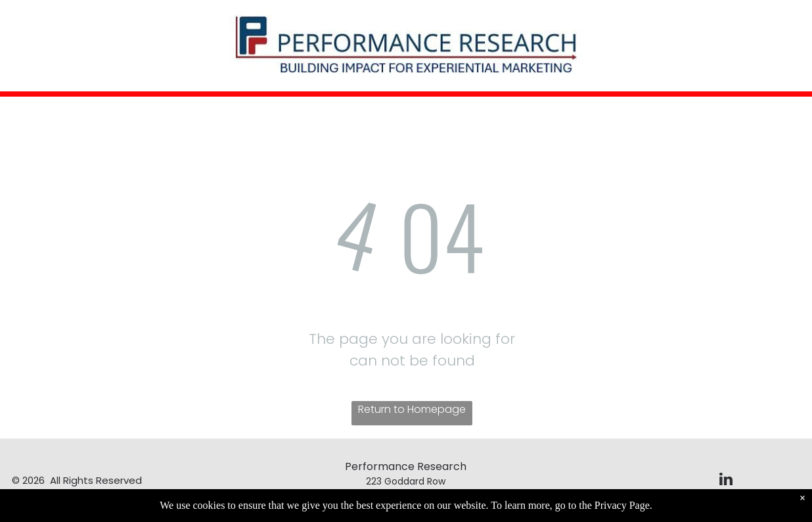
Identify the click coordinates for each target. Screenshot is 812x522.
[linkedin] (726, 481)
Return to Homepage (412, 409)
